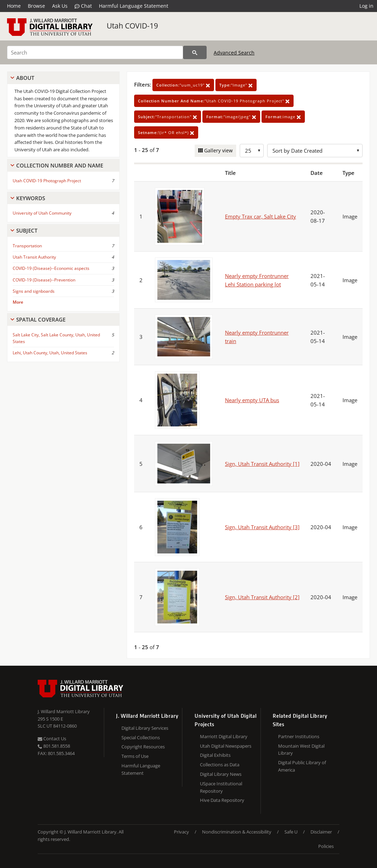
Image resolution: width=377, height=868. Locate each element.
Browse (36, 6)
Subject (27, 230)
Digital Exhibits (215, 755)
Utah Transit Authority (34, 257)
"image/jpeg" (231, 117)
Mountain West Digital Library (301, 750)
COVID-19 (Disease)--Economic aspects (51, 268)
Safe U (291, 832)
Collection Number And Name (60, 165)
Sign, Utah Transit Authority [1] (262, 464)
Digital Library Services (145, 728)
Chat (83, 6)
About (25, 78)
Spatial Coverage (41, 319)
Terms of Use (135, 756)
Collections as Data (220, 765)
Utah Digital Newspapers (226, 746)
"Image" (236, 85)
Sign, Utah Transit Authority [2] (262, 597)
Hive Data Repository (222, 800)
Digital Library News (221, 774)
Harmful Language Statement (134, 6)
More (18, 302)
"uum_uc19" (183, 85)
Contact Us (52, 739)
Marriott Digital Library (224, 736)
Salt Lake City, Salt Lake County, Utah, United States (56, 338)
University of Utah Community (42, 213)
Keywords (31, 198)
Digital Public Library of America (302, 766)
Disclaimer (321, 832)
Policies (326, 846)
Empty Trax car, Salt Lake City (260, 216)
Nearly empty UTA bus (252, 400)
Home (14, 6)
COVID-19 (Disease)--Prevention (44, 280)
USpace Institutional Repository (221, 787)
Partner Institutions (299, 736)
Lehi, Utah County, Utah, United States (50, 353)
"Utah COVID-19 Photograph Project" (214, 101)
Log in (366, 6)
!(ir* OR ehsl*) (166, 132)
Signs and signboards (34, 291)
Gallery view (218, 150)
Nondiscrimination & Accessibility (237, 832)
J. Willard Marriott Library (64, 711)
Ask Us (60, 6)
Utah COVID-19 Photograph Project (47, 181)
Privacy (181, 832)
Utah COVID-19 (132, 26)
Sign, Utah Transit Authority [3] (262, 527)
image (283, 117)
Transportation (27, 246)
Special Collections (141, 737)
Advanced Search (234, 53)
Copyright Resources (143, 747)
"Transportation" (168, 117)
